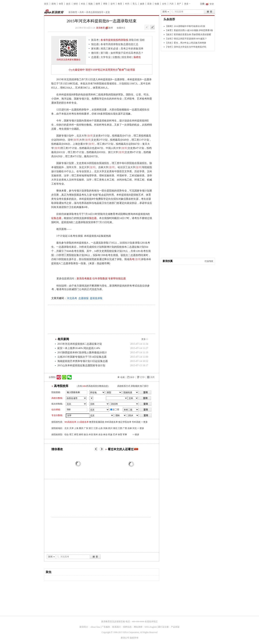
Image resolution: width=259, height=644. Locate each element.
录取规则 (135, 386)
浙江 (91, 428)
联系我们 (117, 627)
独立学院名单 (125, 422)
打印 (142, 377)
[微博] (90, 136)
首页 (46, 4)
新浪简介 (84, 627)
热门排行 (144, 386)
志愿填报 (83, 298)
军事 (125, 435)
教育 (120, 4)
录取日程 (134, 40)
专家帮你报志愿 (117, 279)
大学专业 (106, 57)
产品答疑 (175, 627)
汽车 (172, 4)
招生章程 (127, 57)
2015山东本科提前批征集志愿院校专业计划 (81, 365)
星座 (149, 4)
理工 (71, 435)
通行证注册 (163, 627)
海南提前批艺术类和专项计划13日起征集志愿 (83, 361)
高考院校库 (61, 386)
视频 (90, 4)
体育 (61, 4)
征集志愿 (56, 218)
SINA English (151, 627)
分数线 (116, 57)
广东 (86, 428)
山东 (101, 428)
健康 (142, 4)
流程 (142, 40)
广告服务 (106, 627)
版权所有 (134, 638)
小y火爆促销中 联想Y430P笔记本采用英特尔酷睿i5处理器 (102, 70)
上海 (76, 428)
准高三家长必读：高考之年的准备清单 (122, 49)
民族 (110, 435)
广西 (125, 428)
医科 (96, 435)
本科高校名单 (111, 422)
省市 (91, 398)
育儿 (135, 4)
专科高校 (136, 422)
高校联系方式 (124, 386)
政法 (86, 435)
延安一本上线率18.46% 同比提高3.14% (79, 348)
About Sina (95, 627)
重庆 (81, 428)
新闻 (54, 4)
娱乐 (68, 4)
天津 (71, 428)
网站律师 (138, 627)
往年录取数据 (100, 279)
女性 (164, 4)
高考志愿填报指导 (95, 12)
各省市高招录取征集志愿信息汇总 (119, 44)
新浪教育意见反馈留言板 (113, 622)
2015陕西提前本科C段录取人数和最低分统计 (82, 353)
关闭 (152, 377)
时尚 (127, 4)
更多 (186, 4)
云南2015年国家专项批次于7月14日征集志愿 (82, 357)
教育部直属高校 (97, 422)
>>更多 (144, 422)
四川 (110, 428)
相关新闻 (63, 339)
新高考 (95, 40)
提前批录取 (96, 298)
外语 (91, 435)
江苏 (96, 428)
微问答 (95, 53)
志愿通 (95, 57)
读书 (113, 4)
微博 (98, 4)
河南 (105, 428)
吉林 (130, 428)
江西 (120, 428)
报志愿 (95, 44)
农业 (101, 435)
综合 (67, 435)
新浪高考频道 (84, 279)
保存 (132, 377)
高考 (82, 12)
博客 (105, 4)
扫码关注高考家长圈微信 (69, 60)
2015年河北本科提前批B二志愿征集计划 (80, 344)
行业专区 (209, 261)
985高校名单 (70, 422)
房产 (179, 4)
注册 (202, 4)
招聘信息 (127, 627)
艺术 (115, 435)
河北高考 (72, 298)
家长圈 (95, 49)
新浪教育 (73, 12)
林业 (105, 435)
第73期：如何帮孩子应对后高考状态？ (122, 53)
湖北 (115, 428)
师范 (76, 435)
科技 (83, 4)
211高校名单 (83, 422)
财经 (76, 4)
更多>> (145, 339)
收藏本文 (121, 28)
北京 (67, 428)
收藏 (157, 4)
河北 (135, 428)
